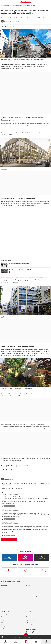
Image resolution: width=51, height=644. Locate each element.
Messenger (28, 592)
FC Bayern (4, 594)
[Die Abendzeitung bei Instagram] (26, 557)
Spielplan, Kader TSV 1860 (31, 604)
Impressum (28, 615)
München (6, 5)
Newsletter (28, 590)
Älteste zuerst (11, 488)
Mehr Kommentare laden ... (9, 539)
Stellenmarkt (28, 606)
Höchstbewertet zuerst (19, 488)
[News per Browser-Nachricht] (42, 571)
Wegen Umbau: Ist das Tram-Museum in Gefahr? (20, 270)
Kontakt (3, 625)
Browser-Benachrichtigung (31, 596)
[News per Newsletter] (26, 571)
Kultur (3, 604)
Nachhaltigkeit (4, 608)
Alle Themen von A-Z (30, 588)
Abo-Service (4, 621)
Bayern (3, 592)
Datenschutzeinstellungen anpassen (33, 625)
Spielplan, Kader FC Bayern (31, 602)
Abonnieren (4, 619)
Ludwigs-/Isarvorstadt (22, 466)
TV (2, 602)
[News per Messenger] (9, 571)
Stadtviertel (4, 590)
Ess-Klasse (28, 598)
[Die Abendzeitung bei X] (42, 557)
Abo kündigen (28, 623)
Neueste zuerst (4, 488)
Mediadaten (4, 627)
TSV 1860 (3, 596)
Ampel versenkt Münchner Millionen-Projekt (19, 264)
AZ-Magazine (4, 631)
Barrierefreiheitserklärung (31, 621)
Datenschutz (28, 619)
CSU (48, 279)
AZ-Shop (3, 629)
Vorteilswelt (28, 600)
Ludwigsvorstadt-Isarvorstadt (19, 279)
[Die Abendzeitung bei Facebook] (9, 557)
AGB (26, 617)
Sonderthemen (4, 633)
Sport (2, 600)
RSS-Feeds (28, 594)
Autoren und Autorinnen (6, 615)
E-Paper (3, 623)
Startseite (3, 5)
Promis (3, 598)
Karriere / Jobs (4, 617)
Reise (3, 606)
